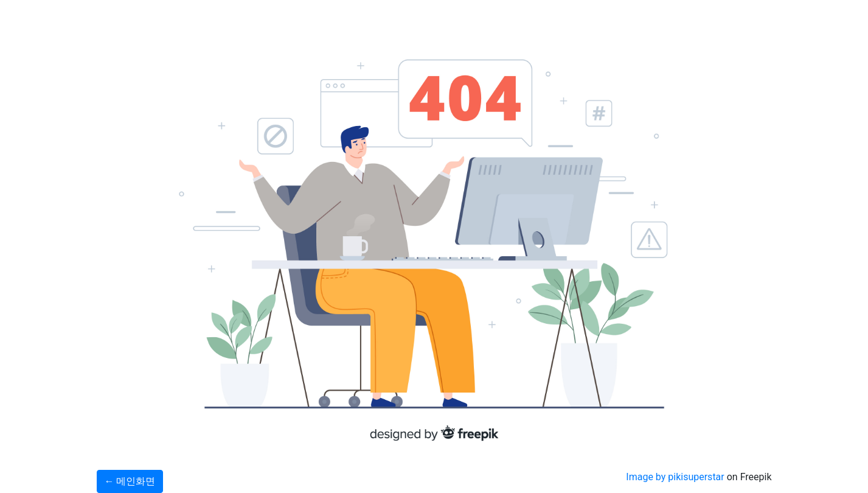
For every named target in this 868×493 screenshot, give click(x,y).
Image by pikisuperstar (675, 477)
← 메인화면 (130, 481)
